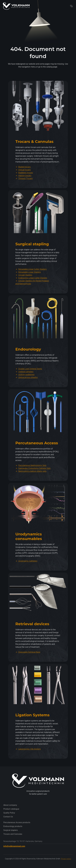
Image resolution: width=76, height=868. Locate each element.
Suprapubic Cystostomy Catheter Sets (33, 480)
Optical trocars (23, 181)
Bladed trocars (23, 179)
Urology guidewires (25, 386)
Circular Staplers (24, 287)
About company (10, 805)
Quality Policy (9, 813)
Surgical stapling (32, 256)
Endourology (28, 361)
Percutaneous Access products (17, 822)
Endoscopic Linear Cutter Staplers (31, 290)
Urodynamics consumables (29, 548)
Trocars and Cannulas (13, 834)
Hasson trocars (23, 187)
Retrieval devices (32, 636)
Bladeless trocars (24, 184)
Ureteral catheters (24, 383)
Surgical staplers (11, 830)
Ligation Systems (32, 727)
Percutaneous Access (37, 455)
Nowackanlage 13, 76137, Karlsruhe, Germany (23, 841)
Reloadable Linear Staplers (28, 284)
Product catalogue (11, 809)
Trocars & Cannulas (34, 153)
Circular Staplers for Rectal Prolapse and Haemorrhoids (32, 294)
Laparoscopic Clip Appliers (28, 761)
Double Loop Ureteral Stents (29, 381)
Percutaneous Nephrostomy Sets (31, 477)
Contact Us (8, 817)
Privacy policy (66, 859)
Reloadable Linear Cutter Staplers (31, 281)
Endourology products (13, 826)
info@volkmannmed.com (14, 846)
